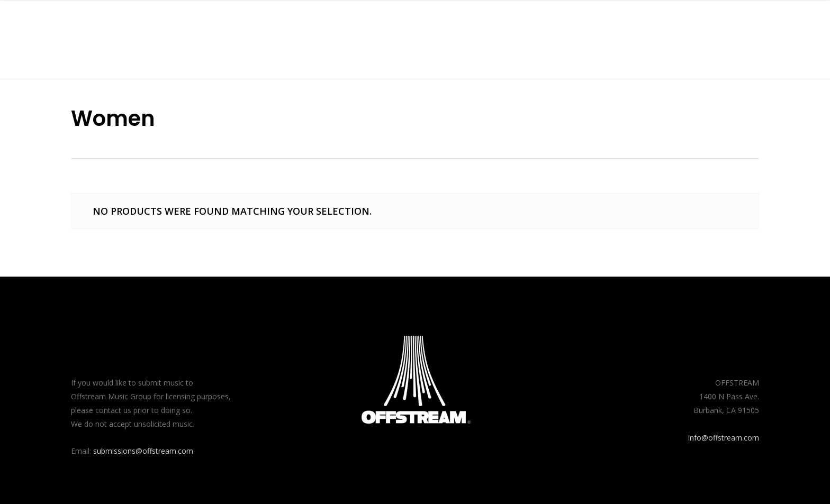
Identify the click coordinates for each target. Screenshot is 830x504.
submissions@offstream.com (143, 451)
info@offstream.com (724, 438)
